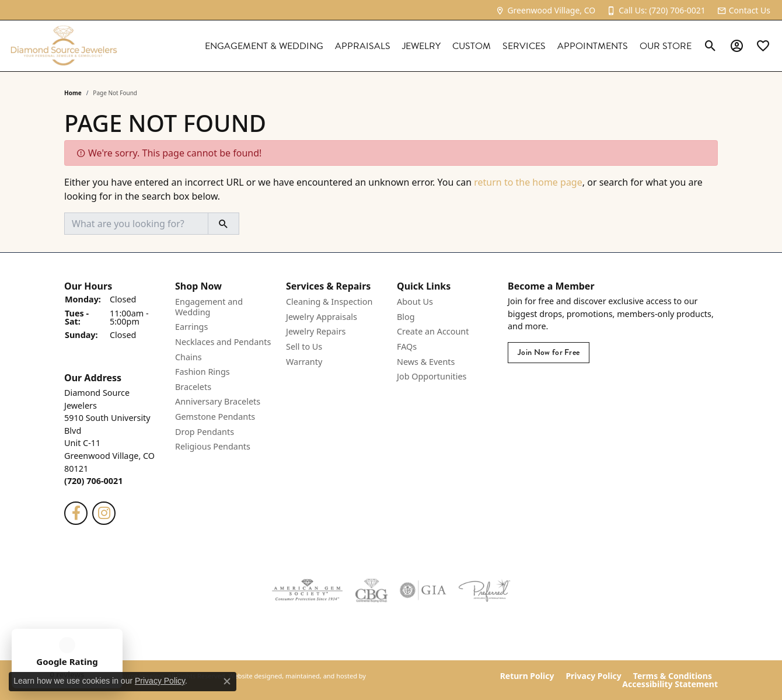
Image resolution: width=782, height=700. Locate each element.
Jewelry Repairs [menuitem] (316, 332)
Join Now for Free (549, 353)
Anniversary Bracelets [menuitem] (218, 402)
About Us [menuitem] (415, 302)
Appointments (593, 46)
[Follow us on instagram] (104, 513)
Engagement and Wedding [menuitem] (209, 307)
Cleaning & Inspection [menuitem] (329, 302)
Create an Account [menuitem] (433, 332)
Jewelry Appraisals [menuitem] (322, 317)
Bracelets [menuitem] (193, 387)
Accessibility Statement (670, 684)
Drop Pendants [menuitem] (205, 432)
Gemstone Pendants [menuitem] (215, 417)
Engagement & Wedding (264, 46)
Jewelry (421, 46)
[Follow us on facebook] (76, 513)
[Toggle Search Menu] (711, 46)
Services (524, 46)
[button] (114, 286)
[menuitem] (307, 590)
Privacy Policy (593, 676)
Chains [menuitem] (188, 357)
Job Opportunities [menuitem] (432, 377)
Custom (472, 46)
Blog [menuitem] (406, 317)
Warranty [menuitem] (304, 362)
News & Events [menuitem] (426, 362)
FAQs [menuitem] (407, 347)
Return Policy (527, 676)
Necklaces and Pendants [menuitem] (223, 342)
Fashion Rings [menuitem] (203, 372)
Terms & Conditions (673, 676)
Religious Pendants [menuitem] (213, 447)
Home (73, 93)
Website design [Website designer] (251, 676)
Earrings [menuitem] (191, 328)
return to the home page (528, 182)
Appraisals (363, 46)
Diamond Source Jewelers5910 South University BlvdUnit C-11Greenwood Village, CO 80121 (109, 437)
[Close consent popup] (227, 681)
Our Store (666, 46)
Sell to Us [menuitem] (304, 347)
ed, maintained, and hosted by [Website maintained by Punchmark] (320, 676)
